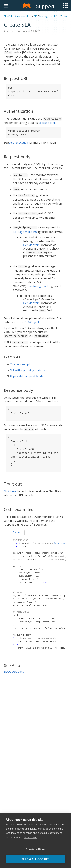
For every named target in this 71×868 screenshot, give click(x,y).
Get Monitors (31, 245)
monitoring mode (38, 286)
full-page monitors (25, 232)
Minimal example (19, 364)
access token (47, 123)
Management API (49, 16)
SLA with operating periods (26, 370)
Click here (10, 491)
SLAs (64, 16)
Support (45, 6)
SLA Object (32, 322)
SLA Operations (14, 671)
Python (17, 532)
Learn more (30, 837)
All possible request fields (25, 376)
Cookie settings (36, 849)
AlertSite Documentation (18, 16)
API (35, 16)
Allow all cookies (35, 860)
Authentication (19, 142)
